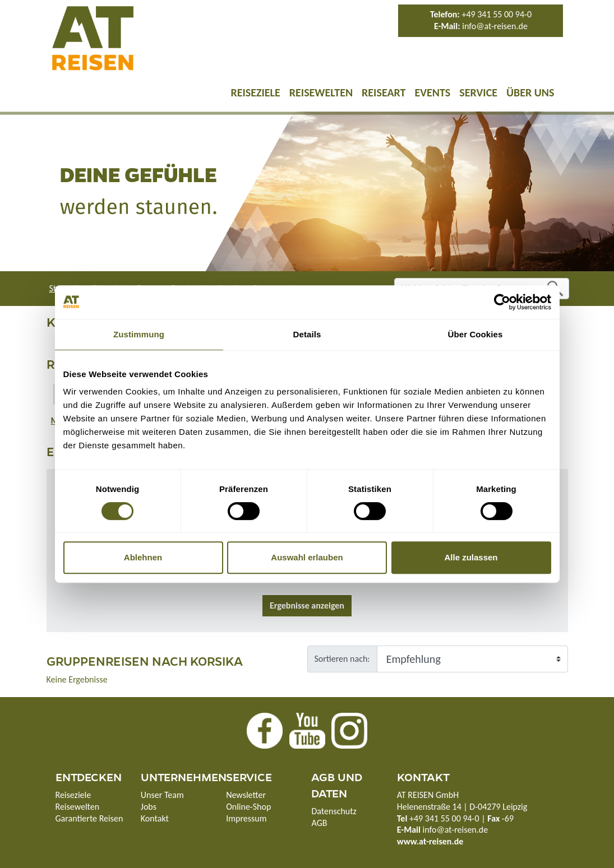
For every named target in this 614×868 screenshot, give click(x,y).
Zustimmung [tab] (139, 334)
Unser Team (162, 795)
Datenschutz (334, 811)
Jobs (149, 807)
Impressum (246, 818)
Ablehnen (143, 557)
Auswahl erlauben (307, 557)
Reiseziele (255, 92)
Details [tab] (307, 334)
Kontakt (155, 818)
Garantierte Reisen (89, 818)
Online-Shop (248, 807)
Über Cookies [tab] (475, 334)
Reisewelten (321, 92)
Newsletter (246, 795)
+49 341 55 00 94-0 (497, 14)
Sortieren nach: (342, 659)
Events (432, 92)
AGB (319, 823)
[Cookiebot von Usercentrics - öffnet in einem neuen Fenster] (502, 302)
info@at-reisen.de (495, 26)
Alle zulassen (471, 557)
